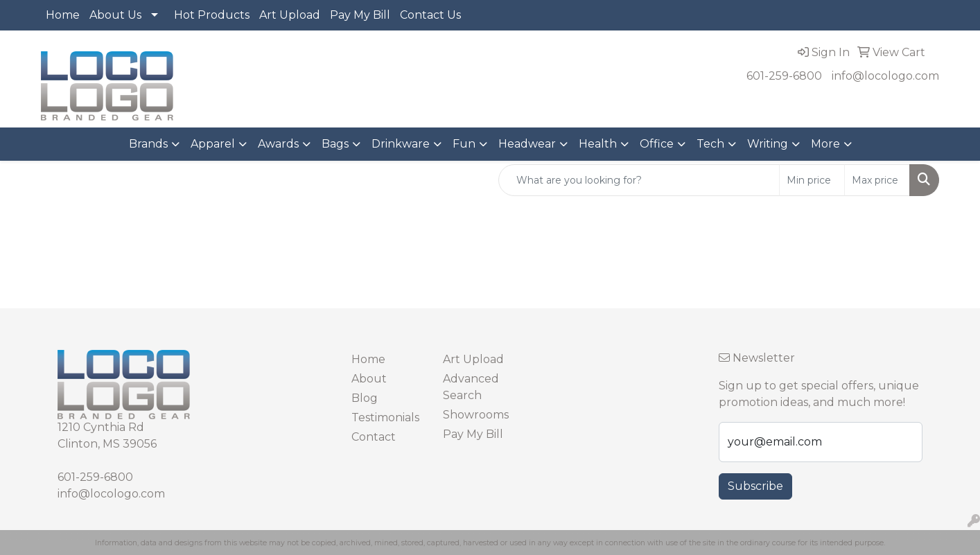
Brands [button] (148, 144)
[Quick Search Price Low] (812, 180)
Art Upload (290, 15)
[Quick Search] (639, 180)
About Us (115, 15)
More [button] (825, 144)
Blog (365, 398)
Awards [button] (278, 144)
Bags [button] (335, 144)
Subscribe (755, 486)
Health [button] (598, 144)
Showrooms (476, 415)
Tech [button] (710, 144)
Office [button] (657, 144)
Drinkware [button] (401, 144)
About (369, 379)
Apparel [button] (213, 144)
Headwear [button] (527, 144)
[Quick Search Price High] (877, 180)
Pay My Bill (360, 15)
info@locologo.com (885, 76)
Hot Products (212, 15)
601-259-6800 (784, 76)
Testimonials (385, 417)
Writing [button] (768, 144)
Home (63, 15)
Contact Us (430, 15)
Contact (374, 437)
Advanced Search (471, 387)
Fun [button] (464, 144)
